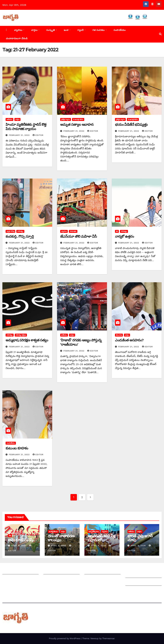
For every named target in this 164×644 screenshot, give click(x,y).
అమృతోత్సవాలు (94, 532)
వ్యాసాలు (19, 30)
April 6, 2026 (19, 546)
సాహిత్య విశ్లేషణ (21, 335)
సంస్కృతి (51, 30)
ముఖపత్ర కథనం (78, 119)
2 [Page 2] (82, 497)
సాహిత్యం (20, 231)
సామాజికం (73, 231)
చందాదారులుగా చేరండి (17, 38)
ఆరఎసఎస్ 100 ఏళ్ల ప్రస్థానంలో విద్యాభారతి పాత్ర (101, 540)
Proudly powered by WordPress (65, 638)
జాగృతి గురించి (10, 571)
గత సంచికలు (99, 30)
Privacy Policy (134, 590)
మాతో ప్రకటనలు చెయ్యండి (57, 579)
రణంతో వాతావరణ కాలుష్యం (61, 538)
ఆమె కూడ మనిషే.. (21, 540)
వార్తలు (35, 30)
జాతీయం (9, 119)
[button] (160, 34)
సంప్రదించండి (9, 579)
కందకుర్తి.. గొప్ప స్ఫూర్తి (20, 236)
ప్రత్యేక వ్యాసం (66, 119)
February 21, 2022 (20, 135)
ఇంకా (67, 30)
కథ (117, 231)
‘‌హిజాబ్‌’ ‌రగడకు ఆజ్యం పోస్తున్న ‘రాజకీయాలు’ (81, 342)
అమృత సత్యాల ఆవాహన (77, 125)
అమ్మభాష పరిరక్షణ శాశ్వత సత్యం (27, 340)
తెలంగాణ (119, 335)
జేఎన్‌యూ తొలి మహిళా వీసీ (78, 236)
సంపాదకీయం (120, 30)
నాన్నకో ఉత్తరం (124, 236)
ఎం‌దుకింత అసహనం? (129, 340)
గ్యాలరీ (81, 30)
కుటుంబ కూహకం (17, 448)
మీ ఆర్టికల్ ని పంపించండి (56, 571)
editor (38, 135)
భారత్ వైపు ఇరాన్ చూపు (140, 538)
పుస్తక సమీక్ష (10, 231)
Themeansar (108, 638)
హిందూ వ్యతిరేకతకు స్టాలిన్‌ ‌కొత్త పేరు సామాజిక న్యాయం (26, 127)
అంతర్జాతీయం (53, 532)
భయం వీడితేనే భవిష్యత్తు (131, 125)
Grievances (132, 582)
